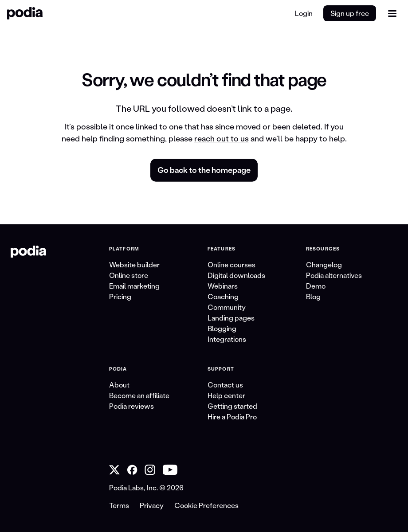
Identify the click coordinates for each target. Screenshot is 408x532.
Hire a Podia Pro (232, 417)
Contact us (225, 385)
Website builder (134, 264)
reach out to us (222, 138)
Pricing (120, 296)
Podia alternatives (334, 275)
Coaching (223, 296)
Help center (226, 395)
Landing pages (231, 318)
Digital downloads (236, 275)
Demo (316, 286)
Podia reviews (131, 406)
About (119, 385)
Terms (119, 505)
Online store (129, 275)
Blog (313, 296)
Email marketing (134, 286)
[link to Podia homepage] (28, 252)
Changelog (324, 264)
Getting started (232, 406)
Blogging (222, 328)
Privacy (152, 505)
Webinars (223, 286)
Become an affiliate (139, 395)
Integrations (227, 339)
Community (227, 307)
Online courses (231, 264)
